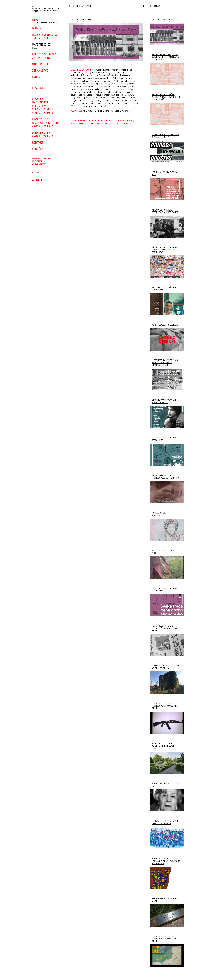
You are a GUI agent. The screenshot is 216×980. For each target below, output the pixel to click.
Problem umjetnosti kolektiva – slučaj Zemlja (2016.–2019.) (43, 106)
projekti (39, 88)
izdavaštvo (40, 70)
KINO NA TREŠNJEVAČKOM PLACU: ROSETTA (164, 401)
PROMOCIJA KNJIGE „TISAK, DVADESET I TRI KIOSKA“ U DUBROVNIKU (165, 57)
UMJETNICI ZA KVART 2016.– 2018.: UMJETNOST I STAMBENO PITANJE (166, 363)
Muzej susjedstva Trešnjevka (45, 36)
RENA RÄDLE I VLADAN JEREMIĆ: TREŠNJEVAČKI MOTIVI (164, 746)
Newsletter (37, 161)
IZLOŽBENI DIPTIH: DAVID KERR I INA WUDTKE (165, 822)
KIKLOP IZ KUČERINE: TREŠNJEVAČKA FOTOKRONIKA (165, 211)
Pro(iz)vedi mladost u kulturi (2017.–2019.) (46, 123)
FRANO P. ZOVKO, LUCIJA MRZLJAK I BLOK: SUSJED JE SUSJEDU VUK (166, 861)
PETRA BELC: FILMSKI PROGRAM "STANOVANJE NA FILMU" (164, 628)
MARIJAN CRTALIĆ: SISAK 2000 (164, 552)
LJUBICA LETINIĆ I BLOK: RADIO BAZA (165, 439)
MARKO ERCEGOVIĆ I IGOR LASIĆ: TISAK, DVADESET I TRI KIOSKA (165, 250)
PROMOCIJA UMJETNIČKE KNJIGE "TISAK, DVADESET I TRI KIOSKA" (166, 97)
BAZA (45, 21)
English (46, 158)
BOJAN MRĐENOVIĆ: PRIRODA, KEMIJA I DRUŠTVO (166, 136)
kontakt (38, 142)
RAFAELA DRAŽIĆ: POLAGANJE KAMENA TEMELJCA (166, 667)
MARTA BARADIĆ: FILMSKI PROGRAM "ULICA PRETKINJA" (166, 477)
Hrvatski (36, 158)
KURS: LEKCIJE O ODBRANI (165, 325)
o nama (37, 28)
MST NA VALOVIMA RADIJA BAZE (164, 173)
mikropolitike (43, 64)
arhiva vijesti (39, 164)
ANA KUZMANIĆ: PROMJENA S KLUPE (165, 900)
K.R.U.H (38, 77)
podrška (38, 149)
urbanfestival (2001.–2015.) (43, 134)
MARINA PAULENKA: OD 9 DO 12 (165, 785)
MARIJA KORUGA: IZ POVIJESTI (161, 514)
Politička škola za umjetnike (44, 56)
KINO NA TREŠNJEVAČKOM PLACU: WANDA (164, 289)
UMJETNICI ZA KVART (81, 19)
